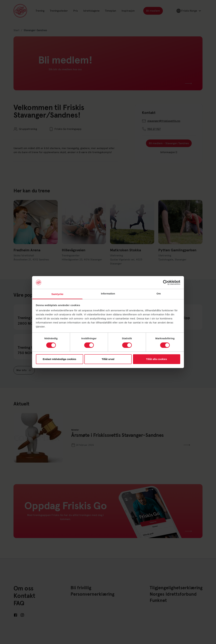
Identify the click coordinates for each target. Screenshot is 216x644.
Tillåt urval (108, 359)
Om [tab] (159, 294)
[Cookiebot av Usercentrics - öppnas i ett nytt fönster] (165, 282)
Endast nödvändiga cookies (59, 359)
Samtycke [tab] (57, 294)
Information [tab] (108, 294)
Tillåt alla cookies (157, 359)
